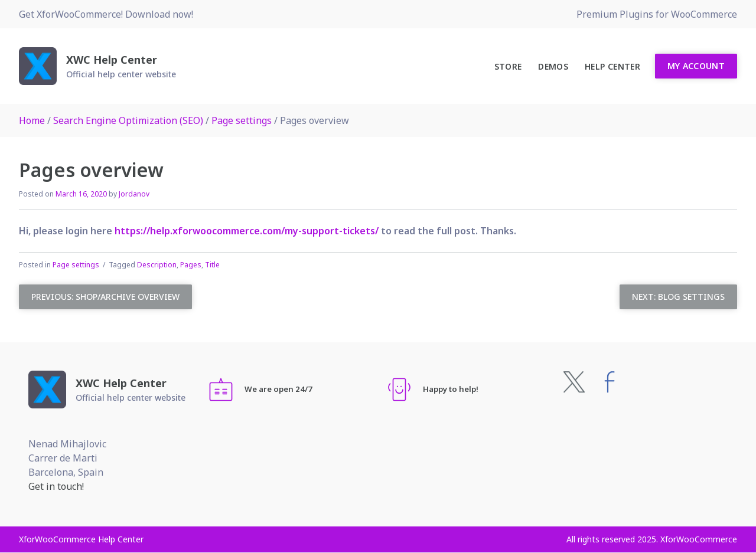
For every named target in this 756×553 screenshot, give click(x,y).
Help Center (612, 66)
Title (212, 265)
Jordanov (134, 194)
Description (157, 265)
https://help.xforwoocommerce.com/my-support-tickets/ (247, 231)
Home (32, 120)
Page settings (242, 120)
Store (508, 66)
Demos (553, 66)
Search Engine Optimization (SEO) (128, 120)
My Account (696, 66)
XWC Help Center (112, 60)
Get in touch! (56, 486)
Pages (191, 265)
